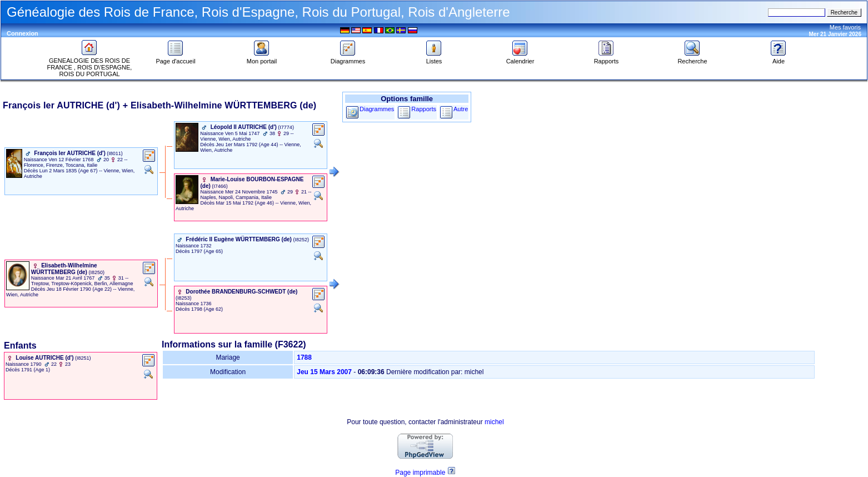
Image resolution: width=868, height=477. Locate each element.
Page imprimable (420, 473)
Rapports (607, 58)
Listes (434, 58)
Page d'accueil (175, 58)
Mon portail (262, 58)
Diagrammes (348, 58)
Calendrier (520, 58)
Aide (779, 58)
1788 (304, 357)
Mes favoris (845, 27)
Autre (461, 109)
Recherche (692, 58)
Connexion (23, 33)
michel (494, 422)
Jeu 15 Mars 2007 (324, 372)
